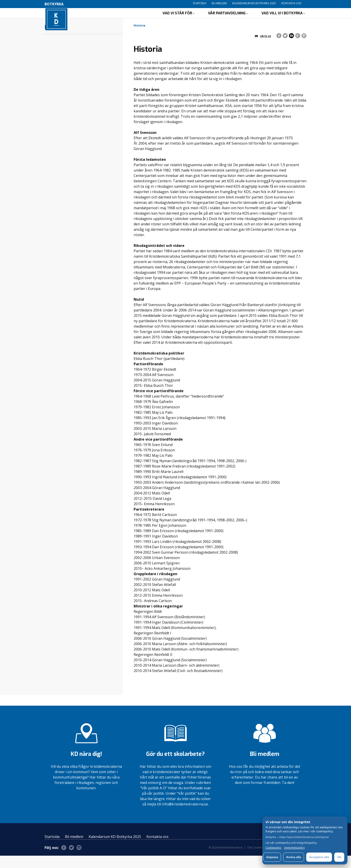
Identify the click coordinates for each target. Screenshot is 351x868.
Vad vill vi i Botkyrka (282, 19)
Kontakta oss (291, 3)
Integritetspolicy (294, 848)
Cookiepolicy (273, 848)
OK (339, 857)
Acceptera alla (319, 857)
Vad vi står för (177, 19)
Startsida (200, 3)
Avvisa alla (294, 857)
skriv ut (263, 48)
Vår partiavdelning (227, 19)
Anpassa (272, 857)
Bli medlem (219, 3)
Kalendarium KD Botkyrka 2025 (254, 3)
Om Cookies (255, 860)
